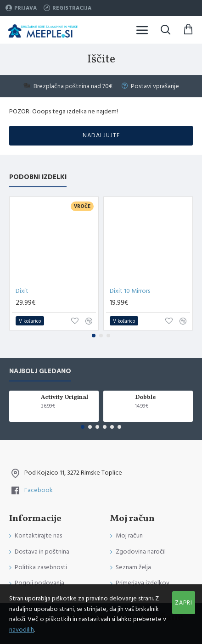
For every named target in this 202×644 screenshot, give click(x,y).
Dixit (22, 291)
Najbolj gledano (40, 372)
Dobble (145, 398)
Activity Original (65, 398)
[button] (94, 336)
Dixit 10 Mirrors (130, 291)
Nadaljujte (101, 135)
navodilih (22, 630)
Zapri (184, 603)
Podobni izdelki (38, 177)
